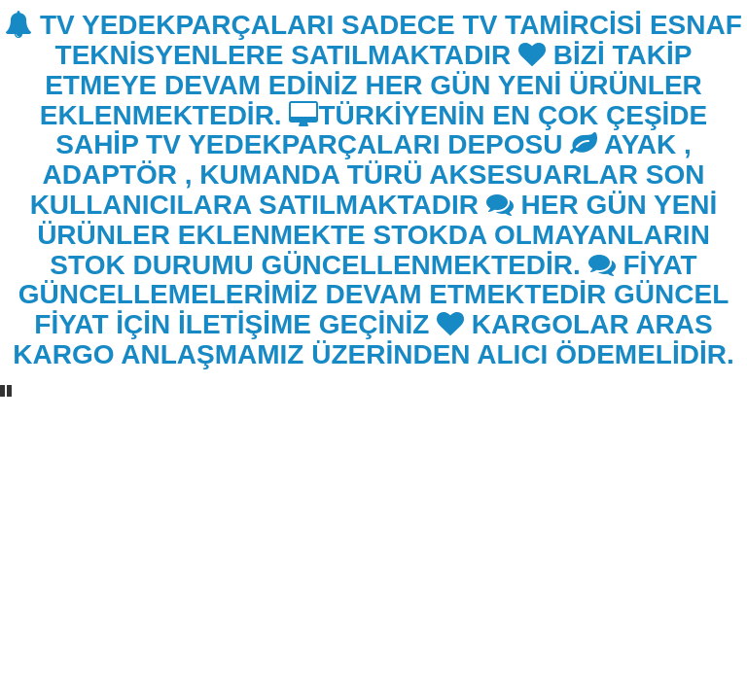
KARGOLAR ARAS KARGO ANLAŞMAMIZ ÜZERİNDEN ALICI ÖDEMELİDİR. (373, 339)
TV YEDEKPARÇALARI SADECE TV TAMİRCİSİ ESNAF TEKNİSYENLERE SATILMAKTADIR (373, 40)
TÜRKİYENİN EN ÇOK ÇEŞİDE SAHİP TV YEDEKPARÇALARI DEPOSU (381, 130)
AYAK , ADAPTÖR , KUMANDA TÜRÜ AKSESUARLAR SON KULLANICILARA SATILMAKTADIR (368, 175)
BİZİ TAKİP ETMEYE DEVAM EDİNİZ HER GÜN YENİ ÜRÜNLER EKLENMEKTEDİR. (371, 85)
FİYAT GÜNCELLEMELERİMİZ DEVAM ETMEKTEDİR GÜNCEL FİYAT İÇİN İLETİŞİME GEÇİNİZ (374, 295)
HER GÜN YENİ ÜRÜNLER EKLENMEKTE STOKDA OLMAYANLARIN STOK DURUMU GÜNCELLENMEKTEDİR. (377, 235)
